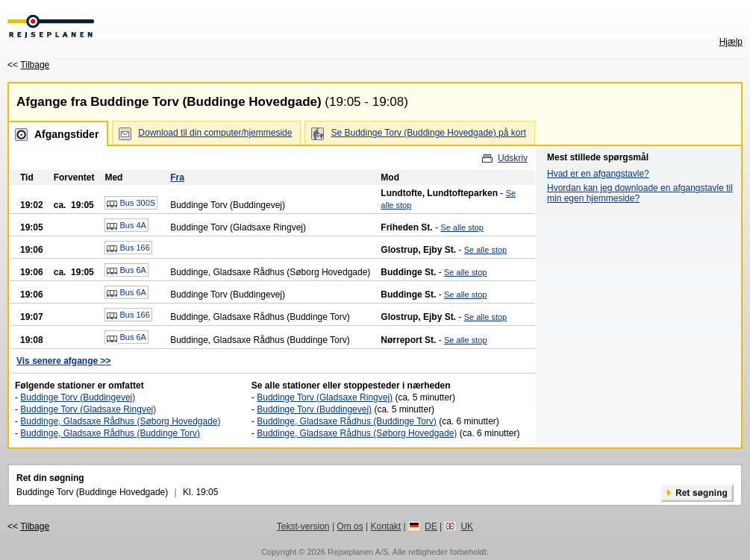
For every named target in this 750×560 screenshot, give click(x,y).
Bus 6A (126, 271)
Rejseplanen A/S (358, 552)
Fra (177, 177)
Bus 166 (128, 248)
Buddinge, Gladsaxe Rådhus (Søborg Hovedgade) (120, 421)
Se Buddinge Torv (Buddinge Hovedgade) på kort (428, 133)
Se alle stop (462, 227)
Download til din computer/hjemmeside (215, 133)
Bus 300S (131, 204)
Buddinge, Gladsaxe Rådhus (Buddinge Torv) (110, 433)
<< (28, 65)
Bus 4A (126, 226)
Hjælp (731, 42)
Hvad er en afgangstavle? (598, 174)
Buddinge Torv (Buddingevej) (78, 397)
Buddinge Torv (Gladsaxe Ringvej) (88, 409)
